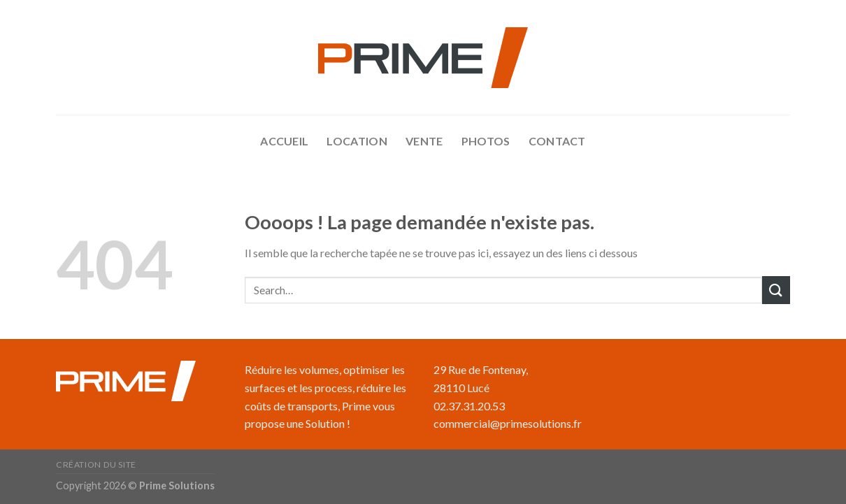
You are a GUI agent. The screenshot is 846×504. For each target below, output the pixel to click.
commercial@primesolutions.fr (508, 423)
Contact (557, 141)
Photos (486, 141)
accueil (284, 141)
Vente (424, 141)
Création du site (96, 465)
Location (357, 141)
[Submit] (776, 290)
